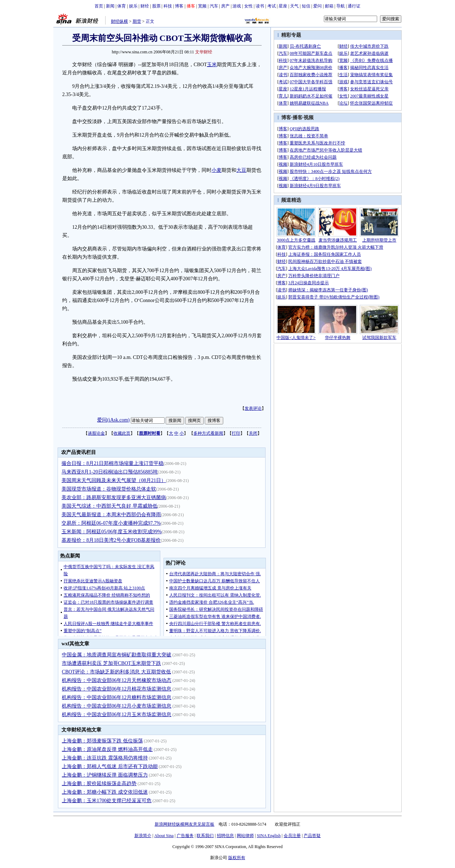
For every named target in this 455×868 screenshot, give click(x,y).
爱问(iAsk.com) (113, 420)
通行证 (354, 6)
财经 (145, 6)
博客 (179, 6)
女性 (248, 6)
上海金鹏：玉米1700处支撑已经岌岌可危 (107, 801)
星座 (283, 6)
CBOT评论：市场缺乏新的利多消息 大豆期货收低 (116, 672)
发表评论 (253, 408)
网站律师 (245, 836)
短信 (306, 6)
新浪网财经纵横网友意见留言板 (184, 824)
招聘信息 (225, 836)
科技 (168, 6)
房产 (225, 6)
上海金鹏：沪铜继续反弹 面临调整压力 (105, 775)
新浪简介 (143, 836)
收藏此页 (122, 433)
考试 (272, 6)
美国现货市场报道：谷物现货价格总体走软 (109, 489)
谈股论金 (96, 433)
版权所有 (237, 858)
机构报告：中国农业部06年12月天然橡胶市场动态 (117, 680)
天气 (294, 6)
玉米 (212, 65)
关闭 (253, 433)
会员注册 (292, 836)
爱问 (317, 6)
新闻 (110, 6)
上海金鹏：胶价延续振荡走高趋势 (99, 784)
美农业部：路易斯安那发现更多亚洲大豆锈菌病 (114, 497)
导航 (341, 6)
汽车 (214, 6)
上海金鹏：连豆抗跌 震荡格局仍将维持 (105, 758)
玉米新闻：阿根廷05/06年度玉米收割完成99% (112, 532)
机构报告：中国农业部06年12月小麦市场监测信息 (117, 706)
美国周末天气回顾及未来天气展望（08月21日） (114, 480)
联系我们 (205, 836)
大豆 (241, 170)
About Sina (164, 836)
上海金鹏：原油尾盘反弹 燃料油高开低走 (107, 749)
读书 (260, 6)
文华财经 (204, 52)
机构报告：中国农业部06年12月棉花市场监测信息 (117, 689)
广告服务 (185, 836)
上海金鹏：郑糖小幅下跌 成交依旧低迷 (105, 792)
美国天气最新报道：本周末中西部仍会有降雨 (111, 515)
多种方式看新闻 (208, 433)
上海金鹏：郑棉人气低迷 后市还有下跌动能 (110, 766)
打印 (236, 433)
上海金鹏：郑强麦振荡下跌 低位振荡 (102, 741)
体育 (122, 6)
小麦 (216, 170)
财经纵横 (119, 21)
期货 (137, 21)
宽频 (202, 6)
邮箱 (329, 6)
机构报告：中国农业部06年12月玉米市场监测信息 (117, 714)
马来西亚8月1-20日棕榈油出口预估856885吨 (110, 472)
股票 (156, 6)
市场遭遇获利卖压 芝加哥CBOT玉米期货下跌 (111, 663)
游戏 (237, 6)
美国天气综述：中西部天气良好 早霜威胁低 (109, 506)
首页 (99, 6)
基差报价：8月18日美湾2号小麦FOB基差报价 (111, 540)
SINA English (269, 836)
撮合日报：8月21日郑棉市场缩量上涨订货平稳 (113, 463)
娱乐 (133, 6)
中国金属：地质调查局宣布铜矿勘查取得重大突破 (117, 655)
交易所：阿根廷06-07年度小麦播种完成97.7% (111, 523)
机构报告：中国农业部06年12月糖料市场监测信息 (117, 697)
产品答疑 (312, 836)
